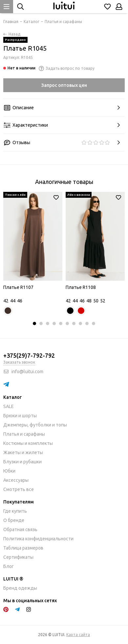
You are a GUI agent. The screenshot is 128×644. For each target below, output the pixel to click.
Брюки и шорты (20, 416)
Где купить (15, 511)
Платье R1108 (81, 287)
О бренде (14, 520)
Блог (9, 566)
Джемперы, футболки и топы (35, 425)
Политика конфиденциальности (38, 539)
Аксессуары (16, 480)
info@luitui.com (27, 372)
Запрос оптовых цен (64, 85)
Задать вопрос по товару (67, 68)
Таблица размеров (23, 548)
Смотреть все (19, 489)
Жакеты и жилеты (23, 452)
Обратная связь (20, 529)
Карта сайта (78, 635)
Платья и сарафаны (24, 434)
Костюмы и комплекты (28, 443)
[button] (34, 323)
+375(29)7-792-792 (29, 355)
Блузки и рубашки (22, 462)
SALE (9, 406)
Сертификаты (18, 557)
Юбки (9, 471)
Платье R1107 (18, 287)
